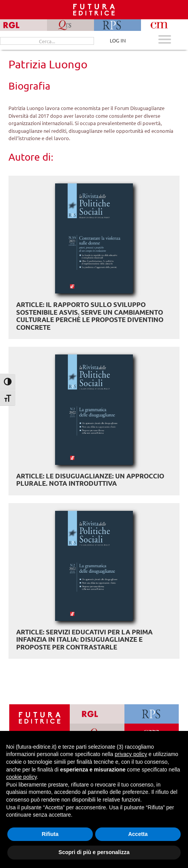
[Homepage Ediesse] (40, 717)
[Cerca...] (47, 41)
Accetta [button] (138, 834)
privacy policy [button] (131, 754)
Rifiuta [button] (50, 834)
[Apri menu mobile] (165, 40)
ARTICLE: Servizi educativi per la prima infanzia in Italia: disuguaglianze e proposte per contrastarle (84, 639)
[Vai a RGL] (97, 714)
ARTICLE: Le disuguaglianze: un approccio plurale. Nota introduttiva (90, 480)
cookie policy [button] (21, 777)
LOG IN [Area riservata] (118, 40)
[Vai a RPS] (152, 714)
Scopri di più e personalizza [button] (94, 852)
